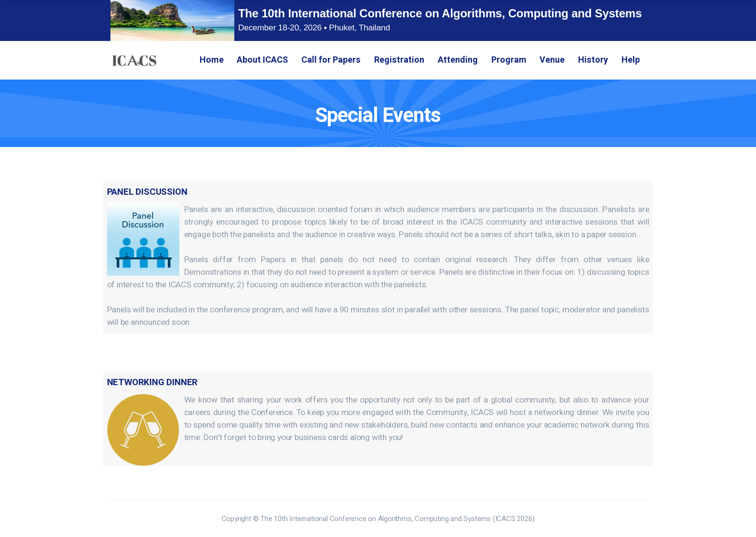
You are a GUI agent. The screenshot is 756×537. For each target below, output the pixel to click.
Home (212, 60)
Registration (399, 60)
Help (631, 60)
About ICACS (262, 60)
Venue (552, 60)
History (593, 60)
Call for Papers (331, 60)
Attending (458, 60)
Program (509, 60)
